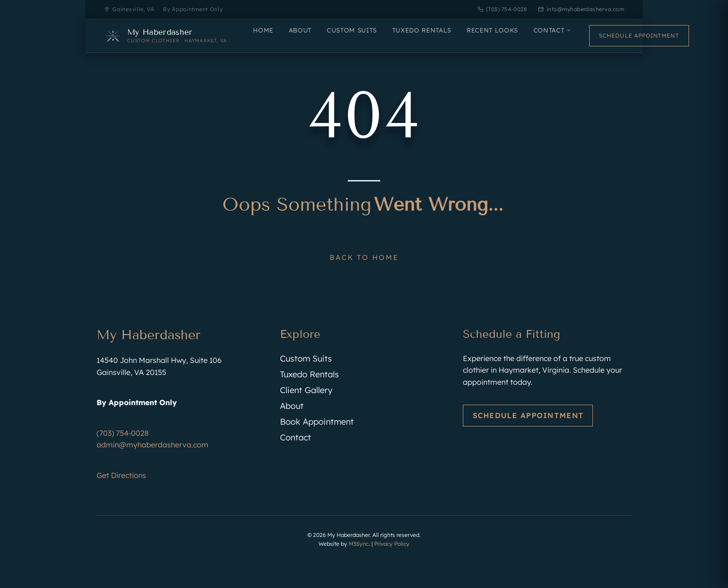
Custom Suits (352, 30)
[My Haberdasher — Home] (166, 36)
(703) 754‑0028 (123, 433)
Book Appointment (317, 422)
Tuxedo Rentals (422, 30)
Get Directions (121, 475)
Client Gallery (306, 390)
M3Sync (359, 544)
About (300, 30)
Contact (552, 30)
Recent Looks (492, 30)
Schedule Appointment (528, 415)
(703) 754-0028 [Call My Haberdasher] (502, 9)
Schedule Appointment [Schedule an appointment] (639, 36)
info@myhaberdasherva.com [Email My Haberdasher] (581, 9)
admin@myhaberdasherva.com (153, 445)
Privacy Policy (392, 544)
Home (263, 30)
